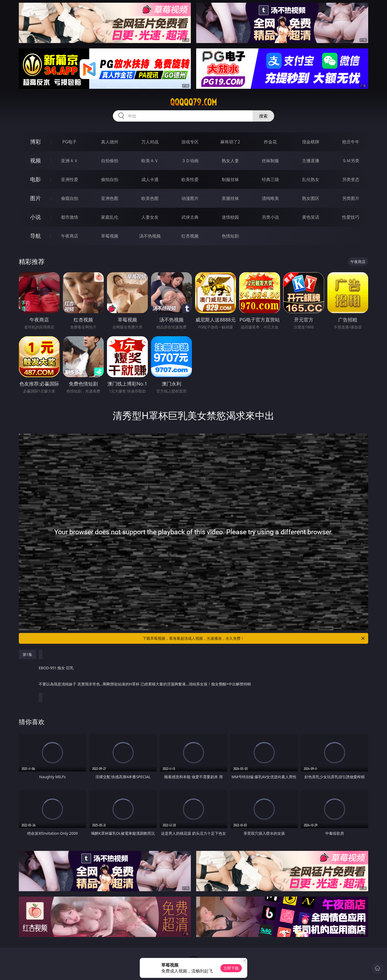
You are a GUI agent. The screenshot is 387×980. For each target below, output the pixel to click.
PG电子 (69, 142)
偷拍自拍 (110, 179)
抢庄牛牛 (351, 142)
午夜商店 (70, 236)
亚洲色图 (110, 198)
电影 (35, 179)
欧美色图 (150, 198)
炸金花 (270, 142)
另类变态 (351, 179)
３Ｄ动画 (190, 161)
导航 (35, 236)
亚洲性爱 (70, 179)
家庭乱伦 (110, 217)
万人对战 (150, 142)
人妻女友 (150, 217)
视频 (35, 160)
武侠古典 (190, 217)
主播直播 (311, 161)
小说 (35, 217)
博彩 (35, 142)
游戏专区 (190, 142)
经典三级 (270, 179)
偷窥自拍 (70, 198)
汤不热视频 (150, 236)
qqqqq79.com (193, 102)
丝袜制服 (270, 161)
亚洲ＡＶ (70, 161)
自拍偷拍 (110, 161)
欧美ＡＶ (150, 161)
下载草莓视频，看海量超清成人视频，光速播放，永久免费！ (254, 638)
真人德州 (110, 142)
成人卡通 (150, 179)
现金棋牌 (311, 142)
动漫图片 (190, 198)
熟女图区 (311, 198)
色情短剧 (230, 236)
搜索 (263, 116)
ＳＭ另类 (351, 161)
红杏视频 (190, 236)
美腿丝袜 (230, 198)
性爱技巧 (351, 217)
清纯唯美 (270, 198)
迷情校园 (230, 217)
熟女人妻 (230, 161)
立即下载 (231, 968)
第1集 (27, 654)
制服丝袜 (230, 179)
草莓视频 (110, 236)
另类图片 (351, 198)
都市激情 (70, 217)
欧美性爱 (190, 179)
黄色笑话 (311, 217)
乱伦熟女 (311, 179)
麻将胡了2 (230, 142)
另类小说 (270, 217)
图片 (35, 198)
